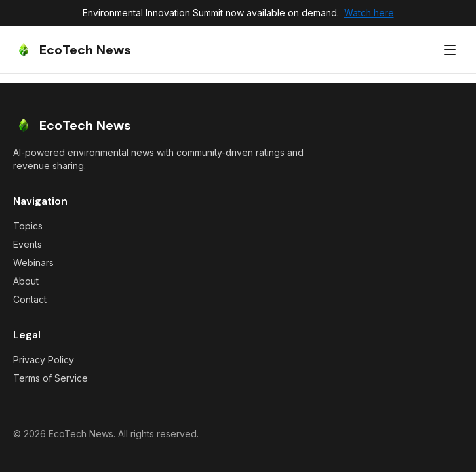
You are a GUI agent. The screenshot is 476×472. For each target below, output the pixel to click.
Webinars (33, 263)
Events (28, 244)
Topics (28, 226)
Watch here (369, 13)
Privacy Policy (44, 360)
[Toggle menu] (450, 50)
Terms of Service (50, 378)
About (26, 281)
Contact (30, 299)
